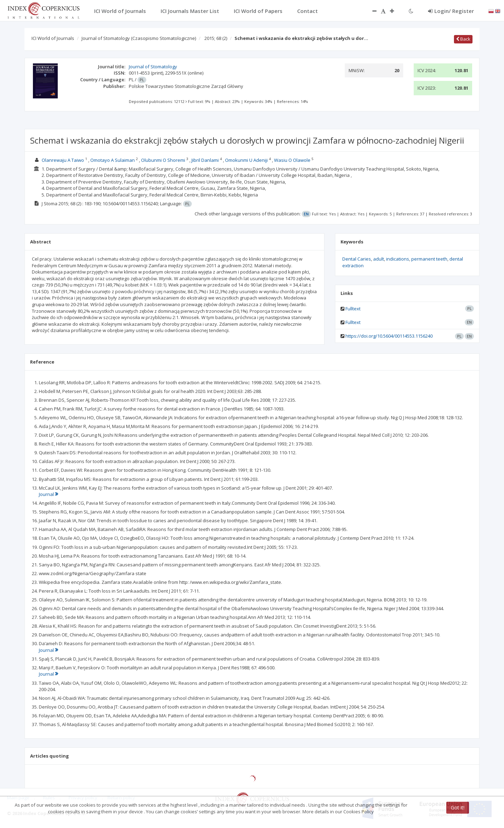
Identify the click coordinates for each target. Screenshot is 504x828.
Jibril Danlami (205, 160)
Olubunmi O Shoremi (163, 160)
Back (463, 39)
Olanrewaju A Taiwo (63, 160)
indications (398, 259)
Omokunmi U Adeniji (246, 160)
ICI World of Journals (53, 38)
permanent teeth (429, 259)
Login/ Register (451, 11)
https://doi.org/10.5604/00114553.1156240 (389, 336)
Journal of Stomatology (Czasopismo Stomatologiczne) (139, 38)
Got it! (458, 808)
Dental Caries (357, 259)
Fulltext (353, 309)
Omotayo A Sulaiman (113, 160)
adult (379, 259)
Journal (48, 494)
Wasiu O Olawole (292, 160)
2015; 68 (216, 38)
